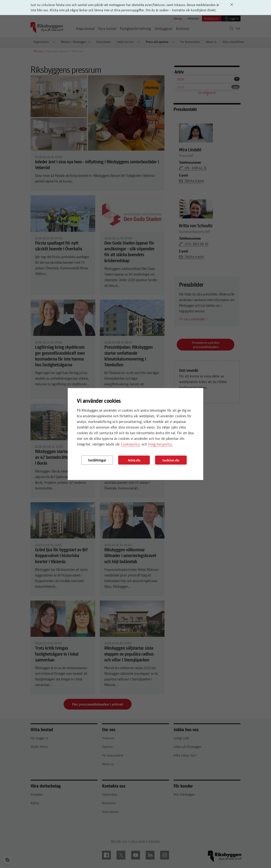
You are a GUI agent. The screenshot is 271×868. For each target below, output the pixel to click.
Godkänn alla (171, 460)
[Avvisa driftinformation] (232, 5)
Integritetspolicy (160, 444)
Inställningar (97, 460)
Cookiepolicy (130, 444)
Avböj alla (134, 460)
